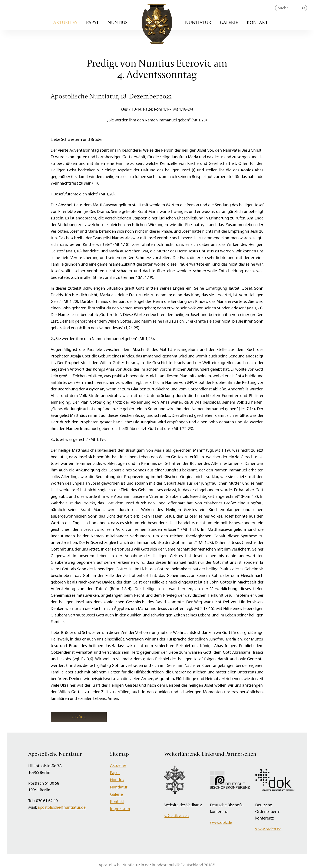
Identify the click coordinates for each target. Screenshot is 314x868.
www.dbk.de (221, 822)
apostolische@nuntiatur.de (62, 807)
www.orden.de (268, 829)
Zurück (79, 717)
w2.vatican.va (177, 816)
